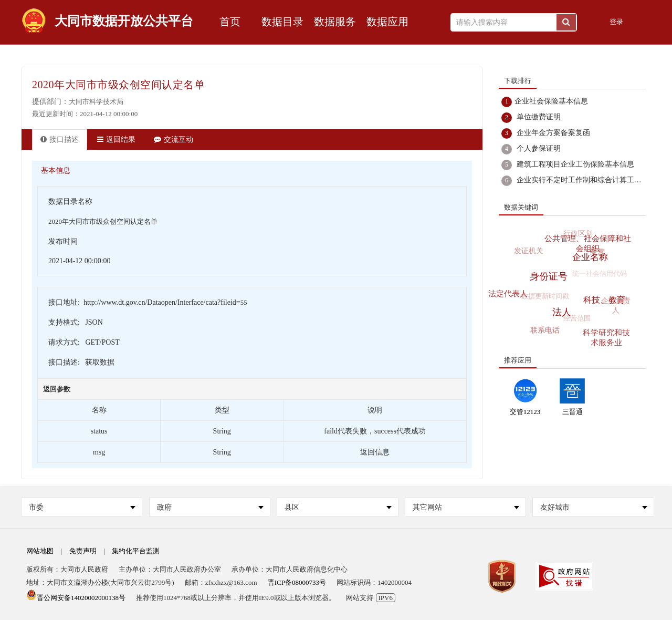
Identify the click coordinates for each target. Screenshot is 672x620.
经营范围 (575, 320)
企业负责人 (615, 307)
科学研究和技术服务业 (606, 338)
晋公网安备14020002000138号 (76, 598)
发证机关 (528, 251)
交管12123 (525, 412)
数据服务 (335, 22)
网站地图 (40, 551)
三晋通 (573, 412)
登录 (616, 22)
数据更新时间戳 (544, 297)
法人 (563, 311)
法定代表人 (508, 293)
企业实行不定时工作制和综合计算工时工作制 (590, 180)
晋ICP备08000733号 (297, 582)
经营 (597, 252)
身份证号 (550, 275)
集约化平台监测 (136, 551)
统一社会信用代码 (598, 276)
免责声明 (83, 551)
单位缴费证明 (539, 117)
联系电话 (546, 330)
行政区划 (576, 235)
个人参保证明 (539, 148)
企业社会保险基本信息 (551, 101)
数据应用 (387, 22)
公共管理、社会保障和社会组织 (588, 242)
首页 (230, 22)
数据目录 (282, 22)
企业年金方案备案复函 (553, 133)
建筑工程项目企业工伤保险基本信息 (575, 164)
